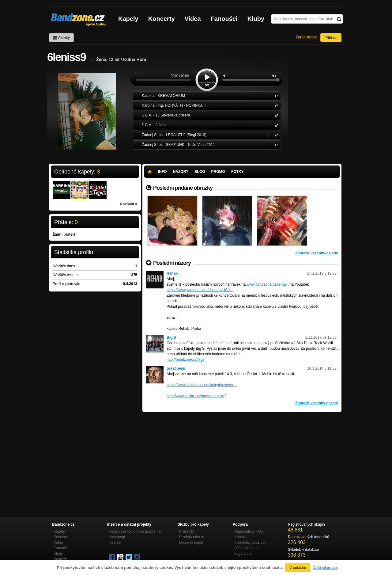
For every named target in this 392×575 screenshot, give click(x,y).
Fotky (237, 172)
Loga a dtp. (243, 554)
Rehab (172, 273)
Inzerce (115, 543)
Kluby (256, 19)
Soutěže (60, 559)
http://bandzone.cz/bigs (185, 360)
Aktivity (61, 38)
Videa (193, 19)
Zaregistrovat (307, 37)
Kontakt (241, 537)
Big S (171, 337)
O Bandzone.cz (247, 548)
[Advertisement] (242, 458)
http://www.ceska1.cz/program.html (195, 396)
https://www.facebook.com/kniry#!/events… (202, 385)
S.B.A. (275, 115)
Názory (181, 172)
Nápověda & (249, 531)
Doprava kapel (191, 543)
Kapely (128, 19)
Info (162, 172)
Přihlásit (331, 38)
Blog (200, 172)
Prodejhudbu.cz (192, 537)
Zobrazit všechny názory (317, 403)
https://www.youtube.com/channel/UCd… (200, 290)
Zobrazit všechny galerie (317, 253)
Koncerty (162, 19)
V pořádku (298, 568)
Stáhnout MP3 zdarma (267, 135)
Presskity (187, 531)
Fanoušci (224, 19)
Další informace (325, 568)
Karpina (275, 95)
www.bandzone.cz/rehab (267, 284)
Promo (218, 172)
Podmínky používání (251, 543)
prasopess (176, 368)
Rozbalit (128, 204)
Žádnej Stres (275, 135)
